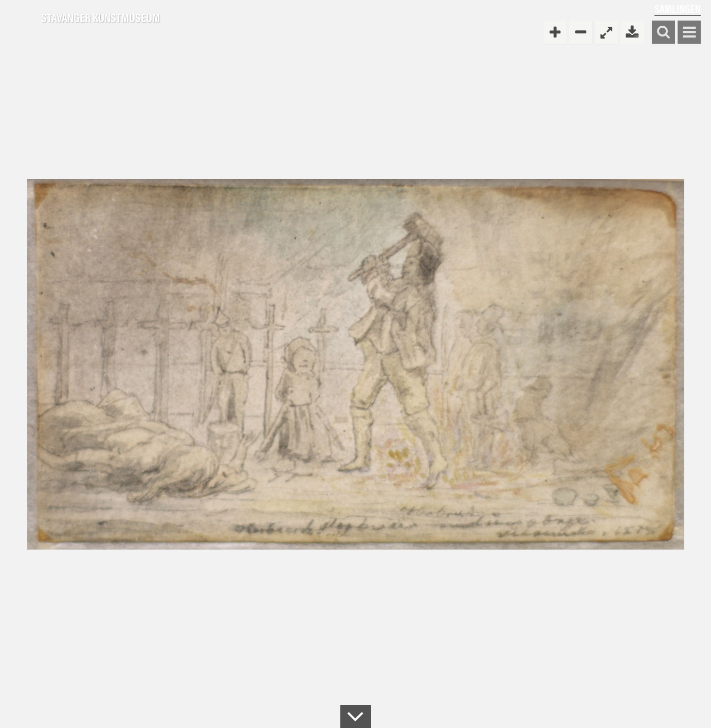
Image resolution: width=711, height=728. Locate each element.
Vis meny (689, 33)
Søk (663, 33)
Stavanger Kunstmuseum (101, 18)
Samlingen (678, 8)
